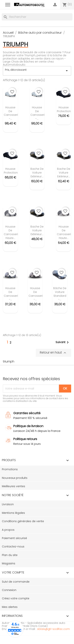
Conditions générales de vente (23, 521)
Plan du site (10, 555)
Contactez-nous (13, 546)
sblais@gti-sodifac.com (53, 629)
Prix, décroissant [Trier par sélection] (37, 71)
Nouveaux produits (15, 478)
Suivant (63, 342)
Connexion (9, 590)
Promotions (10, 469)
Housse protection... (65, 109)
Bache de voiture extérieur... (37, 173)
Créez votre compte (16, 598)
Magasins (9, 563)
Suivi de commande (16, 582)
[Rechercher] (37, 17)
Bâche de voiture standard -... (60, 294)
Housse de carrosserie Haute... (12, 232)
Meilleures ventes (14, 486)
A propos (8, 530)
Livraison (8, 504)
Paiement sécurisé (14, 538)
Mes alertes (10, 607)
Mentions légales (13, 513)
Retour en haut (53, 353)
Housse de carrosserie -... (12, 113)
